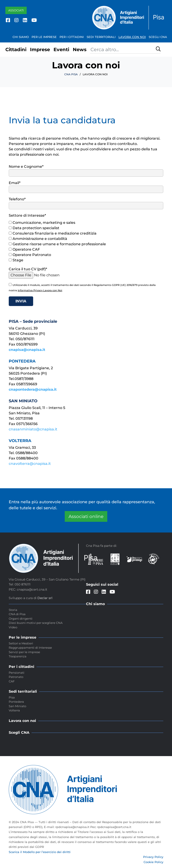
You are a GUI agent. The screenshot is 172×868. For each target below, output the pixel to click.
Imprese (40, 49)
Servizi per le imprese (24, 652)
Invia (21, 301)
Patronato (16, 677)
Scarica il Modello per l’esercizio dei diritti (40, 852)
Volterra (14, 710)
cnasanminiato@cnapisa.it (33, 429)
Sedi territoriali (101, 37)
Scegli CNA (158, 37)
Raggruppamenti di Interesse (30, 648)
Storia (13, 610)
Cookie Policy (153, 862)
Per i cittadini (72, 37)
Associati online (86, 516)
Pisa (12, 697)
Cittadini (16, 49)
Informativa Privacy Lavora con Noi (40, 290)
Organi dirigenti (21, 619)
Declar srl (45, 598)
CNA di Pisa (17, 614)
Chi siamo (21, 37)
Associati (16, 10)
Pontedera (16, 702)
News (80, 49)
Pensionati (17, 673)
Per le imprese (44, 37)
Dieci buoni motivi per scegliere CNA (36, 623)
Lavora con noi (132, 37)
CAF (12, 681)
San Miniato (17, 706)
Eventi (61, 49)
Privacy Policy (153, 857)
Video (13, 627)
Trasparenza (18, 656)
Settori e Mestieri (21, 643)
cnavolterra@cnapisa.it (30, 464)
